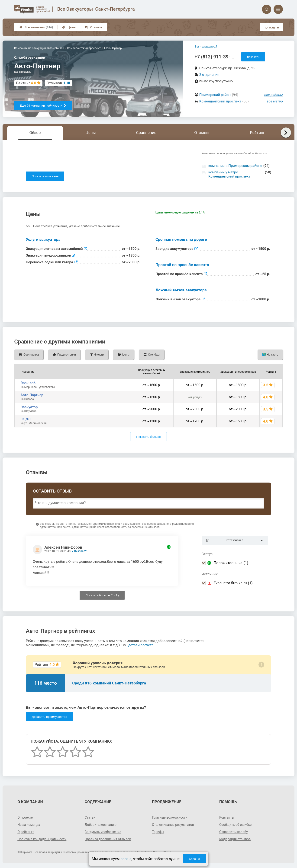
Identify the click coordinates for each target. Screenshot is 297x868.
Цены (69, 27)
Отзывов (56, 83)
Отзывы (93, 27)
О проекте (25, 817)
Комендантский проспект (220, 101)
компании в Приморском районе (235, 166)
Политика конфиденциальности (42, 839)
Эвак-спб (28, 383)
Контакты (227, 817)
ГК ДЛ (26, 419)
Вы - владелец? (206, 46)
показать (253, 57)
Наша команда (29, 825)
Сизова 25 (81, 551)
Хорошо (194, 859)
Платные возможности (170, 817)
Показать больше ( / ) (102, 595)
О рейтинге (26, 832)
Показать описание (45, 176)
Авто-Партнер (32, 395)
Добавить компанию (101, 825)
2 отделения (209, 75)
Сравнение (146, 133)
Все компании (36, 27)
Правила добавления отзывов (108, 839)
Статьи (90, 817)
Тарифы (158, 832)
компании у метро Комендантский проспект (229, 174)
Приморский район (215, 95)
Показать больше (148, 437)
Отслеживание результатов (173, 825)
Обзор (35, 133)
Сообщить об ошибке (235, 825)
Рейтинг (257, 133)
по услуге (271, 27)
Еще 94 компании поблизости (43, 106)
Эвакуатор (29, 407)
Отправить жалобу (234, 832)
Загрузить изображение (103, 832)
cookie (126, 859)
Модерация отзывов (235, 839)
